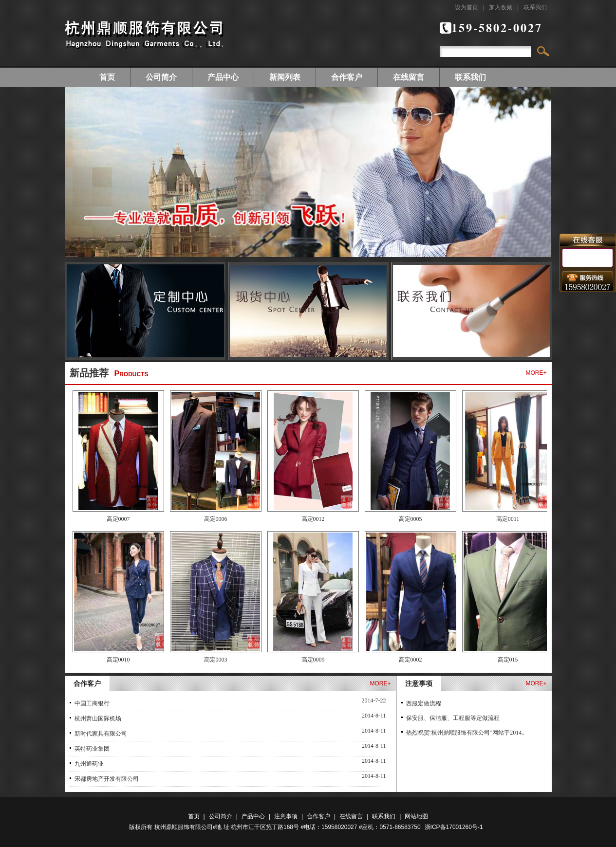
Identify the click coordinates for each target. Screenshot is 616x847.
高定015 (508, 660)
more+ (536, 373)
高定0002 (411, 660)
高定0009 (313, 660)
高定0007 (118, 519)
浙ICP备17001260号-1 (454, 827)
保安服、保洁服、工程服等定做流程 (453, 718)
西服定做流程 (424, 703)
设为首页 (467, 7)
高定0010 (118, 660)
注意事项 (286, 816)
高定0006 (216, 519)
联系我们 (535, 7)
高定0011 (508, 519)
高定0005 (411, 519)
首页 (107, 77)
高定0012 (313, 519)
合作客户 (347, 77)
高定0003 (216, 660)
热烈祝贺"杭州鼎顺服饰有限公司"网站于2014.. (466, 733)
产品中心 (223, 77)
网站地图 (416, 816)
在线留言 (409, 77)
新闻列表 (285, 77)
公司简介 (161, 77)
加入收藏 (501, 7)
